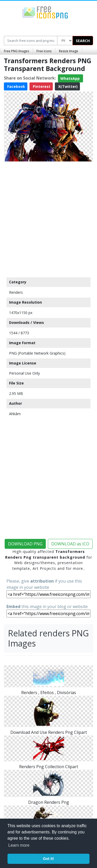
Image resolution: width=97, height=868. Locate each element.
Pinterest (41, 86)
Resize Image (69, 51)
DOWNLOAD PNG (25, 544)
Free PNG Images (16, 51)
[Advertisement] (48, 218)
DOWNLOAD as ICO (70, 544)
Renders (16, 292)
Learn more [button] (19, 845)
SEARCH (83, 41)
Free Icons (44, 51)
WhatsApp (70, 78)
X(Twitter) (67, 86)
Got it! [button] (48, 859)
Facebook (16, 86)
